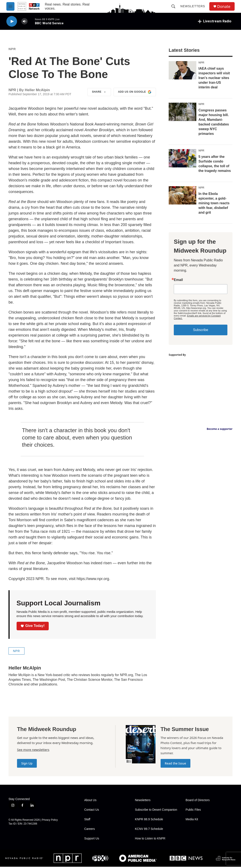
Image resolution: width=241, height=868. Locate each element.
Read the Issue (175, 765)
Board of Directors (198, 801)
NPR (12, 50)
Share (99, 93)
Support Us (92, 840)
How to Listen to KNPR (150, 840)
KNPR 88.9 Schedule (149, 821)
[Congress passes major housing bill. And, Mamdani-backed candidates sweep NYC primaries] (183, 113)
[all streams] (215, 21)
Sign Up (27, 765)
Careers (90, 830)
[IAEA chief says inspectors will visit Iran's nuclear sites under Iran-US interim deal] (183, 72)
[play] (12, 21)
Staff (87, 821)
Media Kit (192, 821)
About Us (90, 801)
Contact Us (92, 811)
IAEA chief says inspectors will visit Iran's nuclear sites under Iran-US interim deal (214, 79)
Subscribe (200, 331)
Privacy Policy (50, 821)
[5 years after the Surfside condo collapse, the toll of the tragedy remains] (183, 160)
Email (178, 281)
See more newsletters (33, 751)
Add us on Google (135, 93)
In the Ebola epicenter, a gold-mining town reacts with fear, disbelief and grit (214, 204)
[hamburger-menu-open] (10, 6)
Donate (224, 6)
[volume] (24, 21)
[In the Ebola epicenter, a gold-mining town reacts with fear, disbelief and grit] (183, 197)
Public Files (193, 811)
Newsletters (193, 6)
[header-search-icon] (173, 6)
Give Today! (33, 627)
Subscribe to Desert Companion (156, 811)
